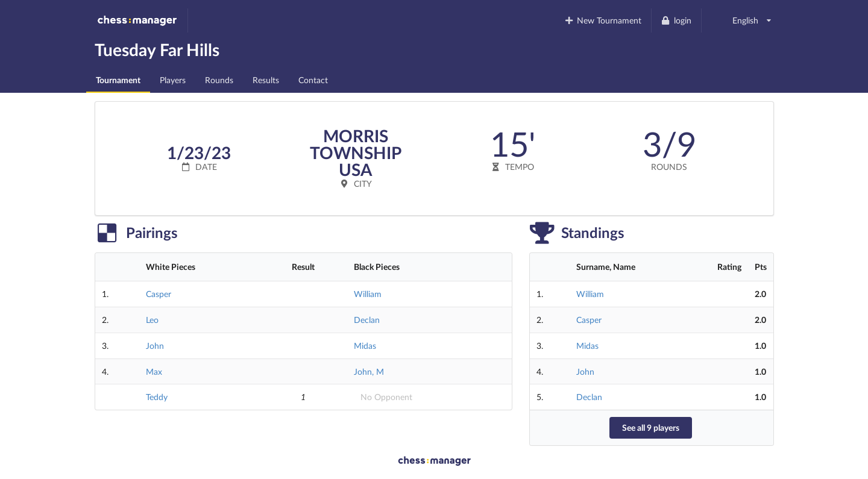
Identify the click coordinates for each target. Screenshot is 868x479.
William (368, 294)
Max (154, 371)
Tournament (118, 80)
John (155, 346)
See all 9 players (651, 427)
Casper (159, 294)
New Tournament (602, 20)
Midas (365, 346)
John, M (369, 371)
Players (173, 80)
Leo (152, 320)
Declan (367, 320)
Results (266, 80)
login (676, 20)
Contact (313, 80)
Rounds (219, 80)
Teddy (157, 397)
